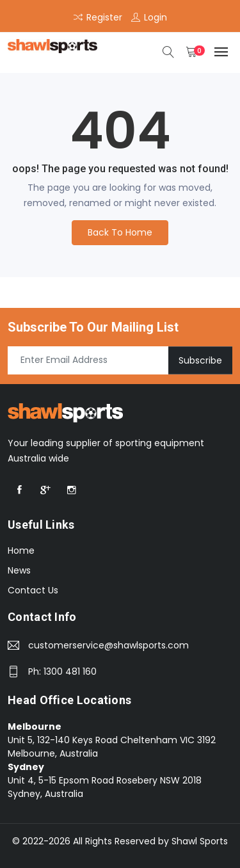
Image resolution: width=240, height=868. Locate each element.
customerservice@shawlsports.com (108, 645)
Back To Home (120, 232)
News (19, 570)
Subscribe (200, 360)
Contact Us (33, 590)
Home (21, 551)
